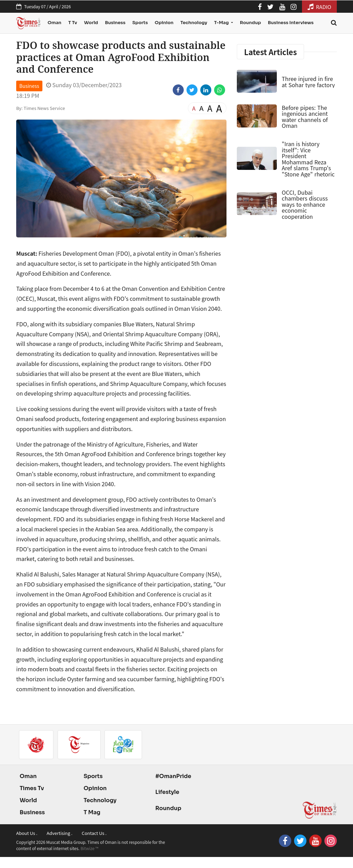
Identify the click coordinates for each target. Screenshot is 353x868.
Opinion (164, 23)
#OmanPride (173, 776)
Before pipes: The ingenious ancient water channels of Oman (305, 117)
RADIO (319, 7)
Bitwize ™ (89, 848)
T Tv (73, 23)
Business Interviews (291, 23)
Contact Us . (94, 833)
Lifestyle (167, 792)
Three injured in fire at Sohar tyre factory (308, 82)
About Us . (27, 833)
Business (115, 23)
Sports (140, 23)
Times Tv (32, 788)
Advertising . (59, 833)
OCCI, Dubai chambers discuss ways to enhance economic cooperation (305, 204)
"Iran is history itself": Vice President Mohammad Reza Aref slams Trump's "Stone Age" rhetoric (308, 159)
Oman (54, 23)
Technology (194, 23)
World (91, 23)
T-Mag (222, 23)
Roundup (250, 23)
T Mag (92, 812)
